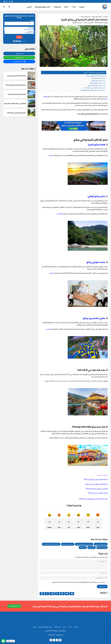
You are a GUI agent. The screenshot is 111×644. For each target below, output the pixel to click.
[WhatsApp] (7, 1)
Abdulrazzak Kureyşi (100, 23)
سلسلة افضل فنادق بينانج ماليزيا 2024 (16, 85)
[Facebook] (12, 1)
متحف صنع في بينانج (96, 262)
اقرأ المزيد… (51, 155)
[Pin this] (52, 594)
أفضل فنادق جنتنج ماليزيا (101, 544)
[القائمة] (4, 7)
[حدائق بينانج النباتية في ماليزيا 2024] (31, 113)
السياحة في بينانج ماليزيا (68, 544)
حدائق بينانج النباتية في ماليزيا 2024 (17, 113)
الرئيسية (76, 627)
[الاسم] (74, 573)
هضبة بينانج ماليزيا (97, 144)
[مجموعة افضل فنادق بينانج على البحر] (31, 76)
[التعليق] (74, 565)
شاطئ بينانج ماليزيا (102, 547)
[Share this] (67, 594)
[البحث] (9, 7)
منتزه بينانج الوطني (96, 196)
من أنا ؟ (70, 627)
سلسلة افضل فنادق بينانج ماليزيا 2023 (96, 479)
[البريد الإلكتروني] (4, 1)
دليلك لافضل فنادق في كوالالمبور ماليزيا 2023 (93, 499)
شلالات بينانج (92, 547)
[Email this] (72, 594)
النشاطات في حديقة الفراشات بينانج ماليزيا (15, 103)
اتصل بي (34, 627)
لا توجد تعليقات (76, 23)
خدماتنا (65, 627)
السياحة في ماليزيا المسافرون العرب (51, 544)
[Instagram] (10, 1)
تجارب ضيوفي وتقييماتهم (45, 627)
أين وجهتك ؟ (57, 627)
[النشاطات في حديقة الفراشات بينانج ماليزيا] (31, 104)
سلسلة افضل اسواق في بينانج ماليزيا (96, 484)
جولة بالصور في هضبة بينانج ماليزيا (17, 94)
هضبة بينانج (83, 547)
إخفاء (85, 73)
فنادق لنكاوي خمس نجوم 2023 (98, 493)
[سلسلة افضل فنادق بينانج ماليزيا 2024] (31, 85)
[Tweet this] (62, 594)
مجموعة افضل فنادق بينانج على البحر (17, 76)
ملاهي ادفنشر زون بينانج (94, 318)
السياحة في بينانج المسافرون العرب (84, 544)
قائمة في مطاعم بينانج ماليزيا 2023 (97, 489)
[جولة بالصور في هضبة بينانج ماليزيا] (31, 94)
